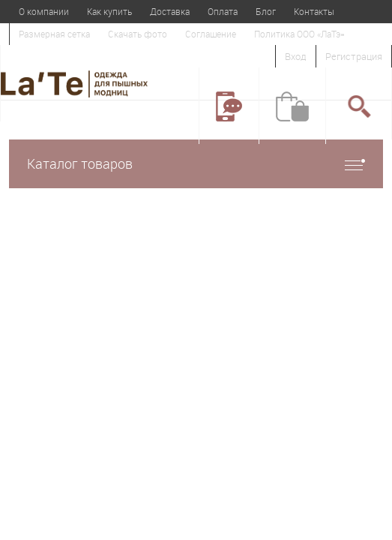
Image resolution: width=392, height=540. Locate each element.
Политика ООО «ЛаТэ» (299, 34)
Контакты (314, 11)
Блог (266, 11)
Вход (296, 56)
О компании (44, 11)
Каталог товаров (196, 164)
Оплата (223, 11)
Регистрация (354, 56)
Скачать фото (138, 34)
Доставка (170, 11)
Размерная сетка (54, 34)
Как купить (109, 11)
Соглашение (211, 34)
